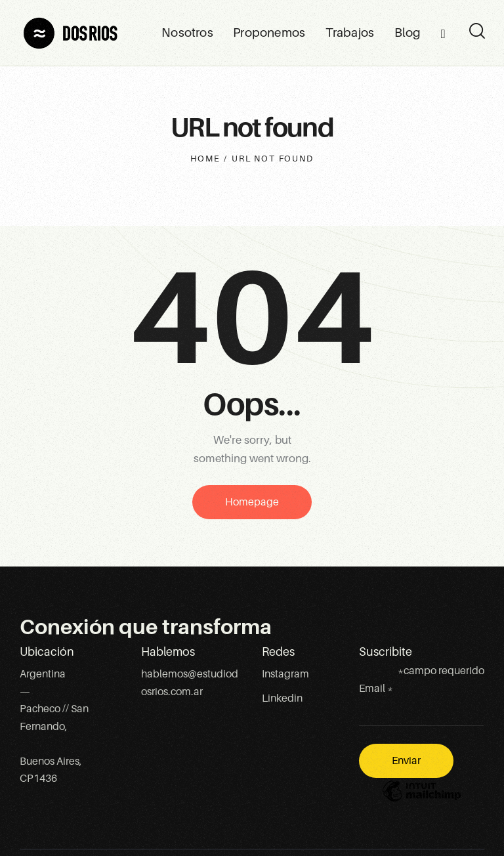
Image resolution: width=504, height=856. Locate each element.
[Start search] (476, 32)
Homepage (252, 502)
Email (376, 689)
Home (205, 159)
